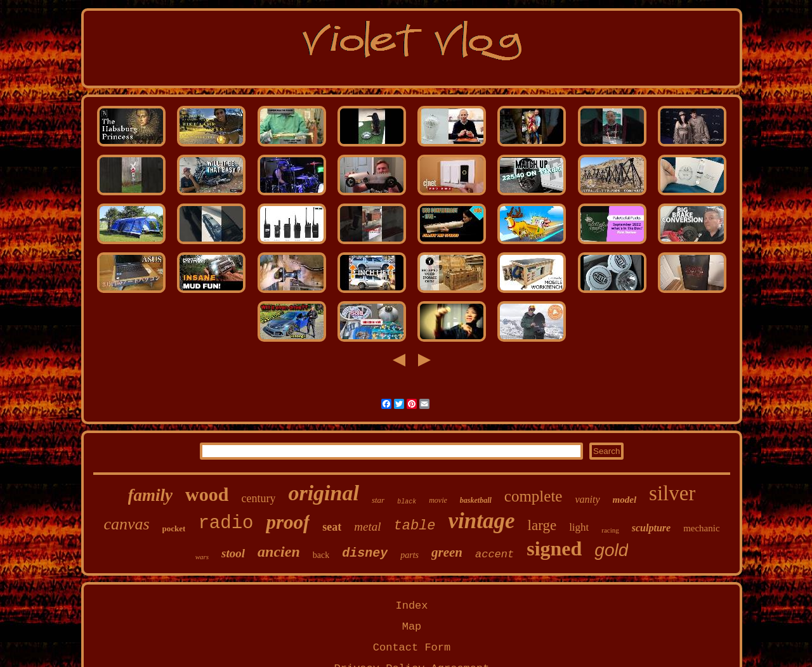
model (625, 500)
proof (288, 522)
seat (332, 527)
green (447, 552)
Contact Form (412, 648)
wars (202, 557)
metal (367, 527)
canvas (126, 524)
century (258, 498)
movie (438, 500)
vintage (482, 521)
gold (611, 550)
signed (554, 548)
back (321, 555)
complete (534, 496)
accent (494, 554)
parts (409, 555)
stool (233, 553)
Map (412, 627)
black (407, 502)
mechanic (701, 528)
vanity (587, 499)
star (378, 500)
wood (207, 494)
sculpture (651, 528)
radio (226, 523)
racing (610, 530)
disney (365, 553)
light (579, 527)
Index (411, 606)
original (323, 493)
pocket (174, 528)
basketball (476, 500)
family (150, 495)
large (542, 525)
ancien (279, 552)
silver (672, 493)
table (415, 526)
